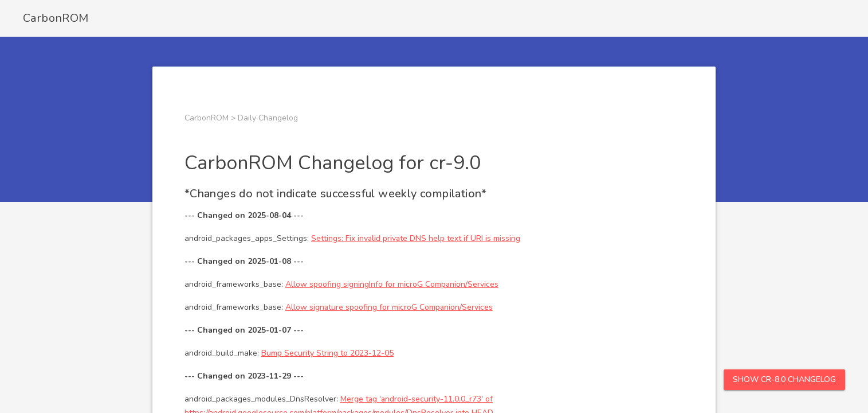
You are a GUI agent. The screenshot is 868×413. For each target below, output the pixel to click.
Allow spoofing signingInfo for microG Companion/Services (392, 284)
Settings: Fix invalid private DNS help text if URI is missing (416, 238)
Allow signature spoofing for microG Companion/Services (389, 307)
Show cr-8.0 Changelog (784, 380)
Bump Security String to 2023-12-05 (327, 353)
